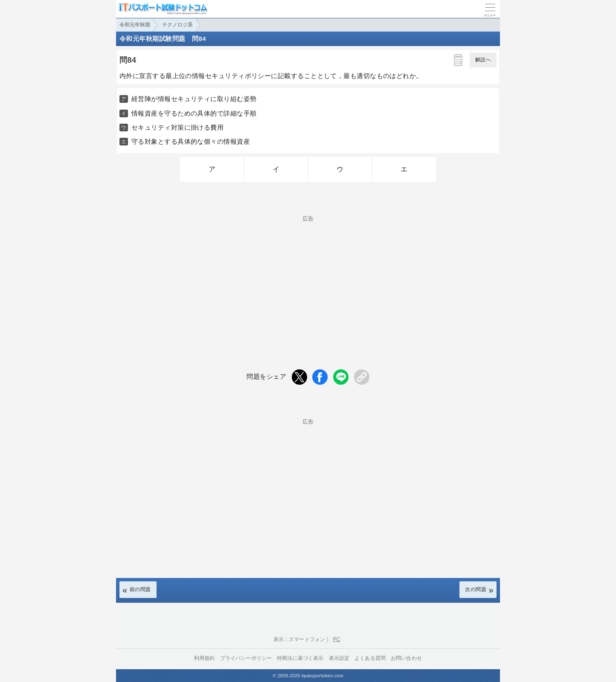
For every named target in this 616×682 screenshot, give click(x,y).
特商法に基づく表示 (300, 658)
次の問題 (476, 589)
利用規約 (205, 658)
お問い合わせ (406, 658)
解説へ (483, 60)
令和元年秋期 (135, 25)
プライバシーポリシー (246, 658)
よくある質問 (370, 658)
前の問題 (140, 589)
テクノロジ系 (177, 25)
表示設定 (339, 658)
